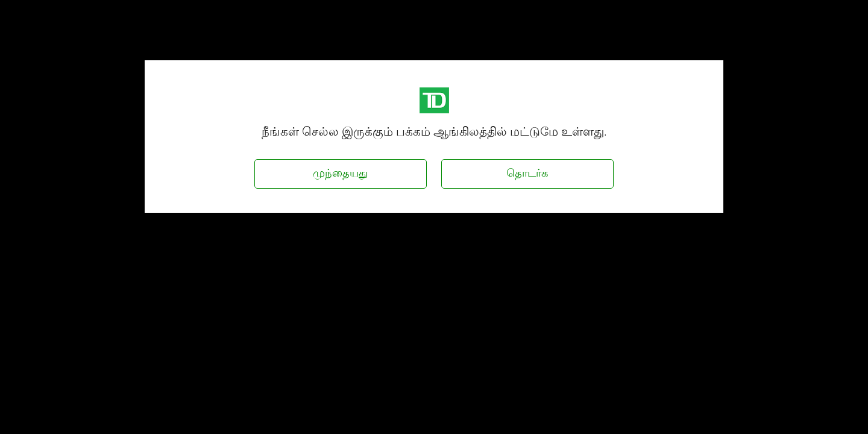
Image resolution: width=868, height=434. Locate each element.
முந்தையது (341, 173)
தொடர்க (527, 173)
